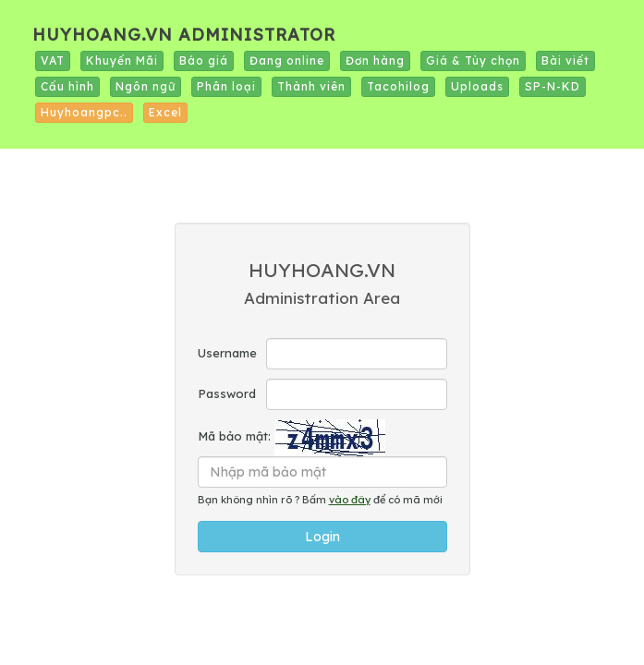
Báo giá (204, 60)
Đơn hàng (375, 60)
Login (322, 537)
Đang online (287, 60)
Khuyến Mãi (122, 60)
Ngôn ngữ (146, 86)
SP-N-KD (553, 86)
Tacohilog (398, 86)
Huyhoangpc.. (84, 112)
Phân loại (226, 86)
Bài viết (565, 60)
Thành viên (311, 86)
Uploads (477, 86)
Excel (165, 112)
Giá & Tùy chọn (473, 60)
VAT (53, 60)
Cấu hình (67, 86)
